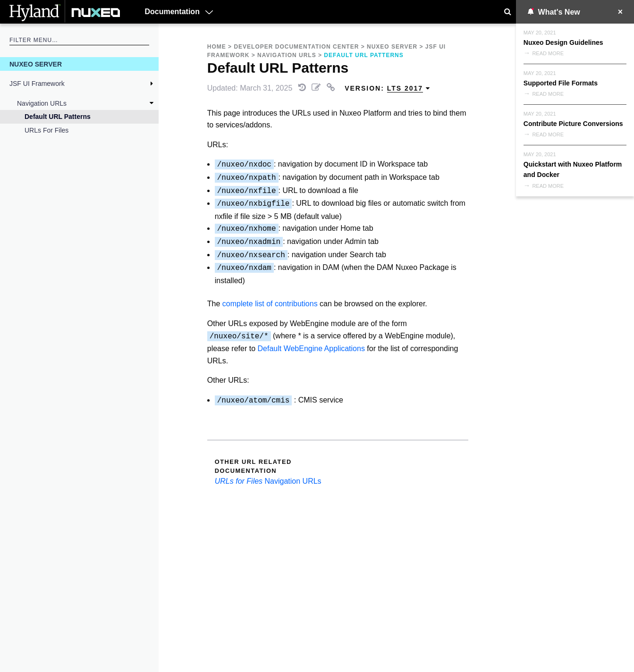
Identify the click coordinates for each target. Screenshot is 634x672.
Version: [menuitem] (388, 88)
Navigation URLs (42, 103)
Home (217, 47)
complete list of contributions (270, 304)
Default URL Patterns (58, 117)
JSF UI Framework (37, 84)
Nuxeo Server (36, 64)
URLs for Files (46, 130)
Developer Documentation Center (296, 47)
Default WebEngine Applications (311, 349)
